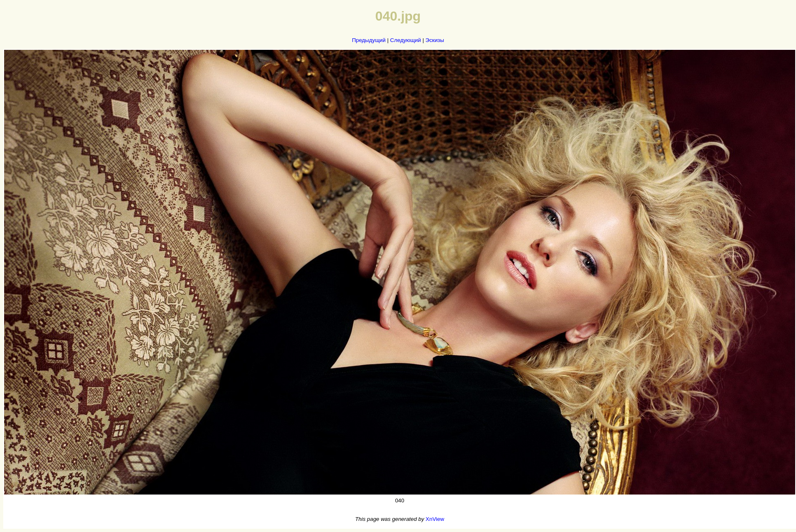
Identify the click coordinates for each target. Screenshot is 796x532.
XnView (435, 519)
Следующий (406, 40)
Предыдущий (369, 40)
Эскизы (435, 40)
